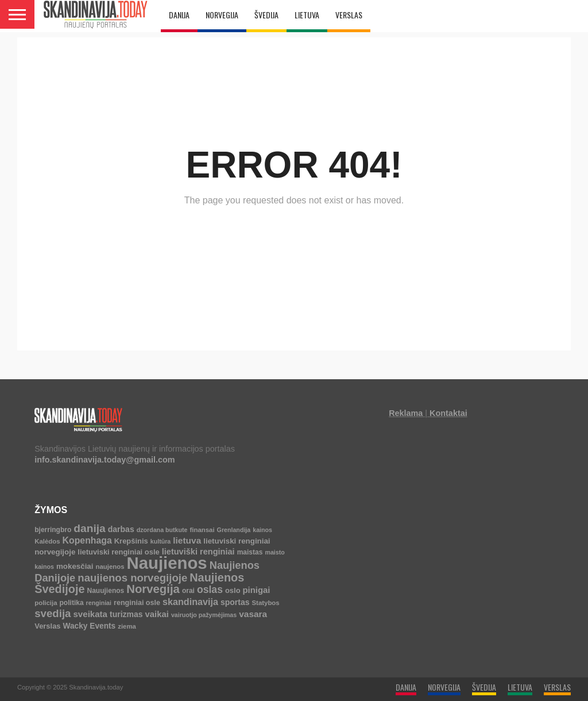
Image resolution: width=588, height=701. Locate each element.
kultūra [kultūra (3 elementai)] (161, 541)
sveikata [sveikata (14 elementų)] (90, 614)
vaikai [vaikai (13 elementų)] (157, 614)
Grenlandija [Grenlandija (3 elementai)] (234, 530)
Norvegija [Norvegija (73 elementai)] (153, 589)
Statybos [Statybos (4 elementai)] (265, 603)
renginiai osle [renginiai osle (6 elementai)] (137, 603)
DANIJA (179, 15)
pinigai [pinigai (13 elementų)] (257, 590)
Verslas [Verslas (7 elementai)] (47, 626)
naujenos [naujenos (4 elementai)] (110, 567)
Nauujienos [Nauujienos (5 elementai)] (105, 591)
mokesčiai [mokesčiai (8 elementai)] (75, 566)
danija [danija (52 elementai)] (89, 528)
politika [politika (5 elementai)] (72, 603)
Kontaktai (448, 413)
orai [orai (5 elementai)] (188, 591)
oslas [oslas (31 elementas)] (210, 590)
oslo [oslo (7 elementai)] (233, 590)
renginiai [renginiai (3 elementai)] (99, 603)
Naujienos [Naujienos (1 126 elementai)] (167, 563)
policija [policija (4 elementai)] (46, 603)
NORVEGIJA (222, 15)
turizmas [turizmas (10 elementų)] (126, 614)
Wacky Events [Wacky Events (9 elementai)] (90, 626)
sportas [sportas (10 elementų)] (235, 602)
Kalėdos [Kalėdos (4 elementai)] (47, 541)
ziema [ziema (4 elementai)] (127, 626)
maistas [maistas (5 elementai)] (250, 552)
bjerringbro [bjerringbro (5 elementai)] (53, 530)
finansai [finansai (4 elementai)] (202, 530)
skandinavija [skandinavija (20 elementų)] (190, 602)
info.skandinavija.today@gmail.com (105, 460)
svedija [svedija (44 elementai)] (53, 613)
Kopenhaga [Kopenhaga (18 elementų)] (87, 540)
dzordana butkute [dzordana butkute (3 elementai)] (162, 530)
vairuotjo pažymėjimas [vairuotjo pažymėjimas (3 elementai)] (204, 615)
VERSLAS (349, 15)
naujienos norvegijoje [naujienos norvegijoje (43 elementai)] (132, 578)
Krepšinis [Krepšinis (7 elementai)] (131, 541)
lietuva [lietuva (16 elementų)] (187, 540)
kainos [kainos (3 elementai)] (262, 530)
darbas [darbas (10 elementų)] (121, 529)
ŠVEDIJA (266, 15)
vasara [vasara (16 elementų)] (253, 614)
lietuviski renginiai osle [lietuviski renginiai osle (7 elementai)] (118, 552)
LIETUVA (307, 15)
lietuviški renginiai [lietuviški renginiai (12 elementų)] (198, 552)
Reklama (406, 413)
